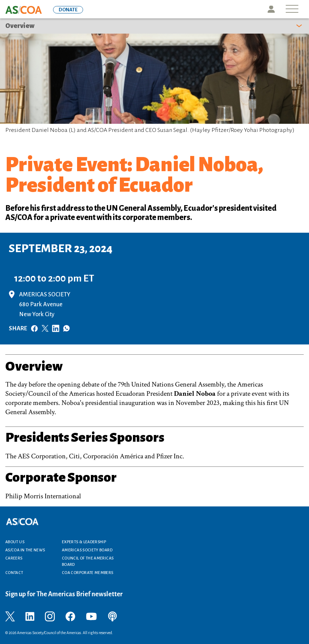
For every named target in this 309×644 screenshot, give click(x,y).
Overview (20, 26)
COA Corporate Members (88, 573)
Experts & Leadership (84, 542)
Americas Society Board (87, 550)
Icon (271, 9)
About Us (15, 542)
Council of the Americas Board (88, 561)
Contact (14, 573)
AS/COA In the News (25, 550)
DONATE (68, 10)
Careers (14, 558)
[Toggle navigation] (292, 9)
